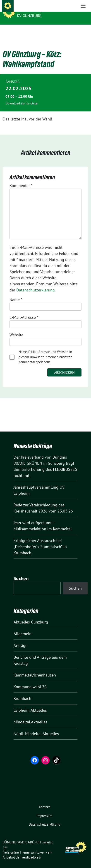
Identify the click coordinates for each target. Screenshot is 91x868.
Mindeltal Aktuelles (30, 715)
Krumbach (22, 691)
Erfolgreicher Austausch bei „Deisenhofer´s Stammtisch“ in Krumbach (40, 540)
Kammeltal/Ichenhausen (35, 668)
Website (16, 328)
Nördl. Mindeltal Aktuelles (36, 727)
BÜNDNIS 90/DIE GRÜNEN (41, 9)
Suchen (21, 571)
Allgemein (23, 627)
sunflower (38, 845)
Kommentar (21, 179)
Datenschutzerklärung (36, 283)
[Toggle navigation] (83, 32)
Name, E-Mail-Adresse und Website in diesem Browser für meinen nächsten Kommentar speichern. (45, 350)
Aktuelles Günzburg (31, 615)
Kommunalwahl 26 (30, 680)
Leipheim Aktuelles (30, 703)
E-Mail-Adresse (24, 310)
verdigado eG (31, 850)
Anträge (20, 638)
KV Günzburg (29, 16)
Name (16, 293)
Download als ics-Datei (22, 96)
